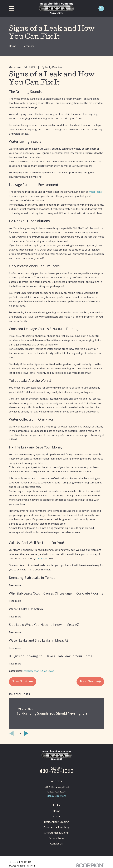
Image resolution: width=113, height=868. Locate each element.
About (56, 816)
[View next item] (26, 733)
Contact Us (56, 844)
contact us (41, 558)
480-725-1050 (56, 772)
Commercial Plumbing (56, 827)
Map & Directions (56, 796)
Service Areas (56, 838)
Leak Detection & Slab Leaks (38, 671)
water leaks (95, 192)
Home (56, 811)
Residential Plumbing (56, 822)
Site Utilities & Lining (56, 833)
